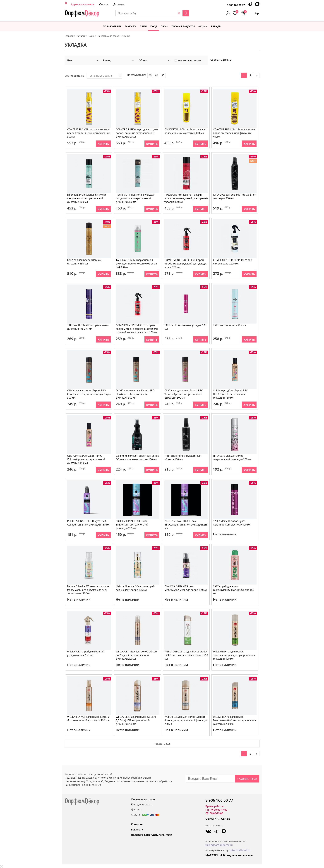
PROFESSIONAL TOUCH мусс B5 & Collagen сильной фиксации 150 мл (88, 523)
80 (163, 75)
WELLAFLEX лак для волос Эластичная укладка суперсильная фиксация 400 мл (234, 655)
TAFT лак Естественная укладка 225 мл (186, 327)
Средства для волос (108, 36)
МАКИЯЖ (131, 26)
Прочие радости (183, 26)
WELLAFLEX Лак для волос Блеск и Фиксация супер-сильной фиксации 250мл (186, 720)
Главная (69, 36)
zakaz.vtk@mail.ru (240, 850)
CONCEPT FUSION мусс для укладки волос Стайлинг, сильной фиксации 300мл (89, 133)
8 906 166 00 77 (236, 5)
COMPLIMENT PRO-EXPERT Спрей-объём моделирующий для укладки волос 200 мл (186, 264)
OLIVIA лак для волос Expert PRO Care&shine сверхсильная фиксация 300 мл (87, 394)
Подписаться (247, 779)
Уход (154, 26)
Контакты (137, 824)
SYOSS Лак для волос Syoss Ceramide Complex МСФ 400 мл (232, 523)
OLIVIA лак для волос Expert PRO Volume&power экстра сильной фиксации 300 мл (184, 394)
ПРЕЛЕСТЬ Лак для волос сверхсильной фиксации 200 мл (232, 458)
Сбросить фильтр (221, 60)
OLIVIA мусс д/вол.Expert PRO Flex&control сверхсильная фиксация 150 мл (231, 394)
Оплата (104, 4)
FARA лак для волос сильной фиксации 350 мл (84, 262)
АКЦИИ (203, 26)
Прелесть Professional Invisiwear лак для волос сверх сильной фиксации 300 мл (135, 198)
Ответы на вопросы (143, 799)
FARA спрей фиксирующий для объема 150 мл (183, 458)
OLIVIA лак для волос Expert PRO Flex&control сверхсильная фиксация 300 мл (135, 394)
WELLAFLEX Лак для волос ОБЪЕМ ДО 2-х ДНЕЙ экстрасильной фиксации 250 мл (136, 720)
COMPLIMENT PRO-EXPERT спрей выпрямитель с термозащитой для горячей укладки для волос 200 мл (137, 329)
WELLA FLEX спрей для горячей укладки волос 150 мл (86, 653)
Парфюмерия (112, 26)
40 (150, 75)
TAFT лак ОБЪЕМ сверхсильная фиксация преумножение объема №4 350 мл (136, 264)
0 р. (252, 13)
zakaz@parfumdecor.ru (219, 845)
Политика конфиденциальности (152, 835)
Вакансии (137, 830)
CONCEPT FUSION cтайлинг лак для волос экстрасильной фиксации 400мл (234, 133)
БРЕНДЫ (216, 26)
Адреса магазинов (82, 4)
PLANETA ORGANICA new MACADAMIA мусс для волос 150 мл (186, 588)
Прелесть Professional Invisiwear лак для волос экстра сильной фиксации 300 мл (87, 198)
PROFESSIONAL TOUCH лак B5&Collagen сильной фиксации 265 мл (186, 525)
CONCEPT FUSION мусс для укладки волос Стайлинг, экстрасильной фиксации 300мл (137, 133)
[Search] (196, 13)
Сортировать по (74, 76)
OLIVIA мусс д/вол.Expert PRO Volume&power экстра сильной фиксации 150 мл (86, 459)
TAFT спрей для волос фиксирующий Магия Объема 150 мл (234, 590)
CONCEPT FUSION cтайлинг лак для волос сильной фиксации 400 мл (185, 131)
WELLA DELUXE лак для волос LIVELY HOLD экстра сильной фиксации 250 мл (186, 655)
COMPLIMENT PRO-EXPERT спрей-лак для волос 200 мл (233, 262)
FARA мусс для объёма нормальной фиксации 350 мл (235, 196)
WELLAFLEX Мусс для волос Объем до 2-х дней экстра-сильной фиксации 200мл (137, 655)
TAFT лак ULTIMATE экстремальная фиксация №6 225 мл (88, 327)
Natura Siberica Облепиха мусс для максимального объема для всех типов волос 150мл (88, 590)
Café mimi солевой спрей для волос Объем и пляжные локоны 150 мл (137, 458)
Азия (143, 26)
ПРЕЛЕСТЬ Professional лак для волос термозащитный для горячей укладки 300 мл (186, 198)
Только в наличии (189, 61)
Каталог (81, 36)
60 (156, 75)
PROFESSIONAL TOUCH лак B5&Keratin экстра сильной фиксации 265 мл (132, 525)
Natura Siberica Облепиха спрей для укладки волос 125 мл (135, 588)
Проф (164, 26)
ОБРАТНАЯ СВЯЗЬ (218, 819)
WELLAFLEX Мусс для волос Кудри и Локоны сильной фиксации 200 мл (89, 719)
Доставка (119, 4)
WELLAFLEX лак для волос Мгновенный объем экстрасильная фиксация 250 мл (235, 720)
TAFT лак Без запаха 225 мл (230, 325)
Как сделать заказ (142, 804)
